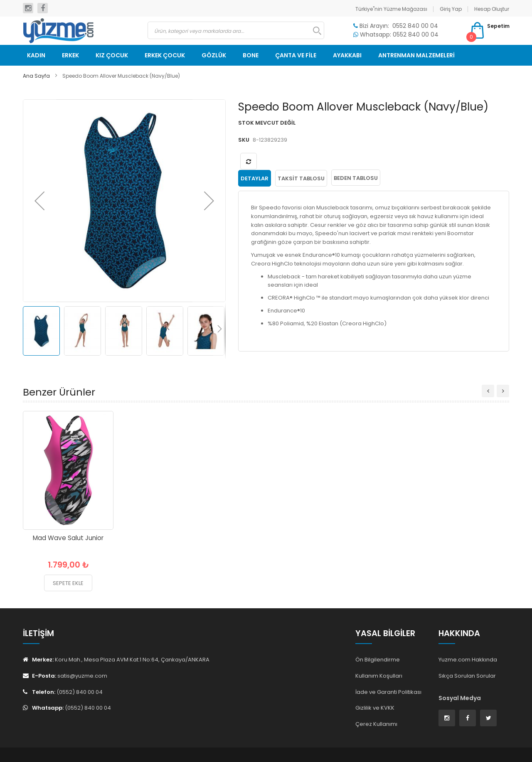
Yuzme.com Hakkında (468, 660)
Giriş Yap (451, 9)
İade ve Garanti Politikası (388, 692)
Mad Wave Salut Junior (68, 538)
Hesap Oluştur (492, 9)
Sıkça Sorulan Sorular (467, 676)
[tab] (255, 178)
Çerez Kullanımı (376, 724)
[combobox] (236, 30)
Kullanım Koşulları (379, 676)
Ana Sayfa (36, 76)
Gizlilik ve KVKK (375, 708)
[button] (39, 201)
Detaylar (255, 178)
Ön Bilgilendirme (378, 660)
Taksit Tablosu (301, 178)
